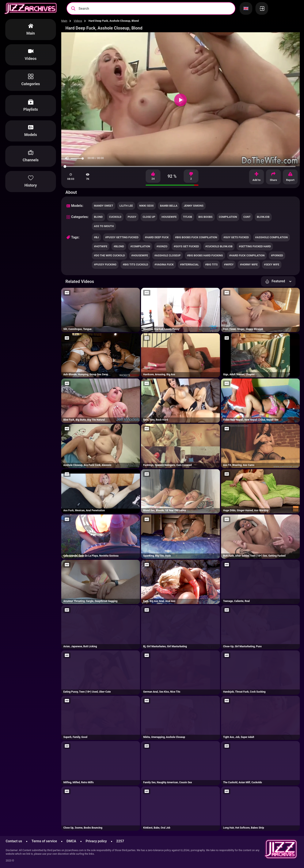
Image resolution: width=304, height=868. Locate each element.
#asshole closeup (168, 255)
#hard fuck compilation (247, 255)
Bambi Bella (169, 206)
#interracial (189, 264)
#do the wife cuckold (109, 255)
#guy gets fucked (236, 237)
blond (98, 217)
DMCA (71, 841)
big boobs (206, 217)
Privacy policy (96, 841)
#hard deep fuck (157, 237)
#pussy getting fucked (122, 237)
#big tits (211, 264)
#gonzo (162, 246)
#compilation (140, 246)
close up (149, 217)
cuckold (115, 217)
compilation (228, 217)
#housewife (140, 255)
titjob (188, 217)
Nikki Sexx (147, 206)
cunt (247, 217)
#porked (277, 255)
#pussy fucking (105, 264)
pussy (132, 217)
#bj (96, 237)
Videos (78, 21)
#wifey (229, 264)
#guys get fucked (186, 246)
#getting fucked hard (255, 246)
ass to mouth (104, 226)
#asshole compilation (271, 237)
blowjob (263, 217)
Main (64, 21)
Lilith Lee (126, 206)
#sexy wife (272, 264)
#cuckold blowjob (219, 246)
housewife (169, 217)
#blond (119, 246)
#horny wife (249, 264)
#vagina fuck (164, 264)
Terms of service (44, 841)
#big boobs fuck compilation (196, 237)
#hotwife (101, 246)
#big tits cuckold (135, 264)
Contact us (14, 841)
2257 (120, 841)
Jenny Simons (193, 206)
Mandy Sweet (104, 206)
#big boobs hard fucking (205, 255)
